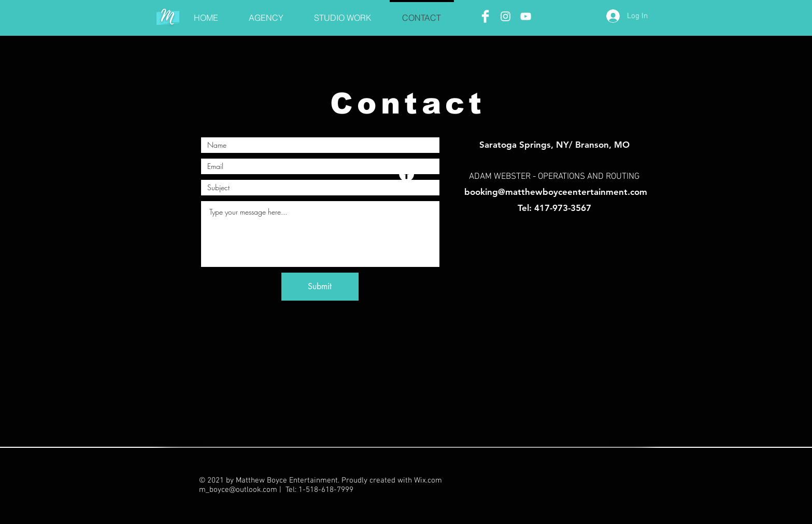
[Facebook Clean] (485, 16)
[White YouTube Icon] (526, 16)
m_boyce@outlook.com (238, 490)
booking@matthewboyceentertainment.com (556, 192)
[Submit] (320, 287)
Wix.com (428, 480)
